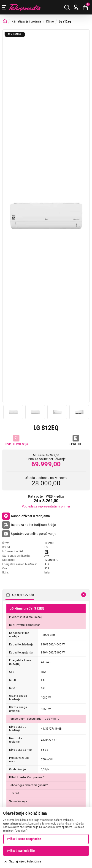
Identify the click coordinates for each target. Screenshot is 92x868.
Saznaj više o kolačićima (25, 861)
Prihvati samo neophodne (24, 839)
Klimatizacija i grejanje (27, 21)
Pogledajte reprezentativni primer (46, 506)
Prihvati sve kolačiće (21, 851)
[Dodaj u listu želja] (16, 441)
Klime (50, 21)
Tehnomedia (25, 7)
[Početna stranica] (5, 21)
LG (46, 547)
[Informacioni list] (47, 551)
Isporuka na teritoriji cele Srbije (34, 525)
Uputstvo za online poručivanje (34, 534)
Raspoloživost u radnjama (26, 516)
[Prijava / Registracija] (76, 7)
